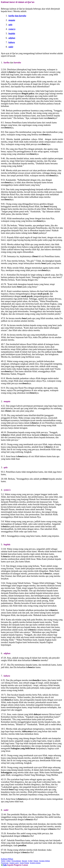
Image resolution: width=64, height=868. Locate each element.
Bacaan (25, 861)
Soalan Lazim (14, 863)
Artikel (8, 861)
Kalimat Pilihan (7, 859)
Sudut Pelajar (24, 863)
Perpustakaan (16, 861)
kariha (11, 16)
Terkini (3, 861)
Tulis (5, 865)
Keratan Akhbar (45, 861)
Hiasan (36, 861)
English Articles (35, 863)
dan (21, 16)
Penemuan (5, 863)
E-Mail (30, 861)
